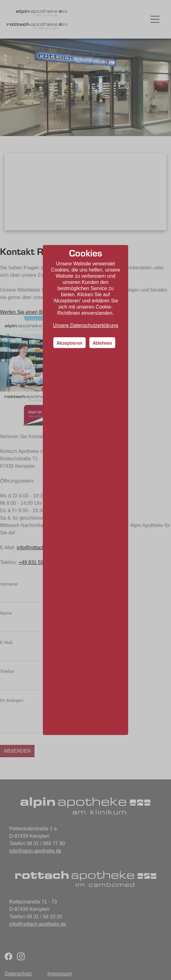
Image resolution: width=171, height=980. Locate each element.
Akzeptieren (69, 343)
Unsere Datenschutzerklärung (86, 325)
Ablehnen (102, 343)
